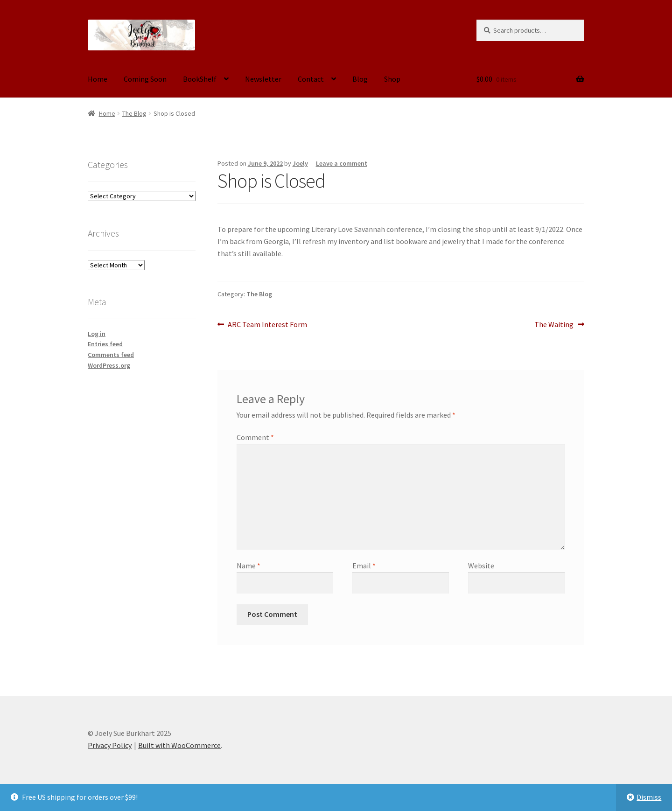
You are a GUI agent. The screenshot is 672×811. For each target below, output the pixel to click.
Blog (360, 79)
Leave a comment (342, 163)
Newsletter (263, 79)
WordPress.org (109, 365)
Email (364, 566)
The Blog (134, 113)
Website (481, 566)
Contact (311, 79)
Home (98, 79)
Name (248, 566)
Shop (392, 79)
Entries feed (105, 344)
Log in (97, 334)
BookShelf (200, 79)
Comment (255, 437)
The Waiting (554, 325)
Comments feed (111, 355)
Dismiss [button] (649, 797)
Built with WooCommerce (179, 745)
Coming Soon (145, 79)
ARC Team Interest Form (267, 325)
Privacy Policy (110, 745)
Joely (300, 163)
